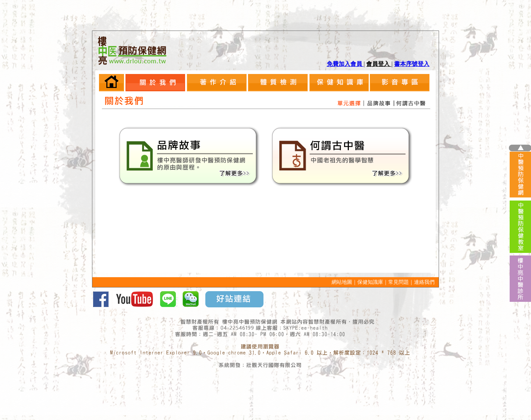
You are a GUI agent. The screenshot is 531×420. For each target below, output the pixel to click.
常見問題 (399, 282)
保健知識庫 (370, 282)
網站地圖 (342, 282)
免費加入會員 (345, 64)
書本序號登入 (412, 64)
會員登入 (379, 64)
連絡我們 (424, 282)
